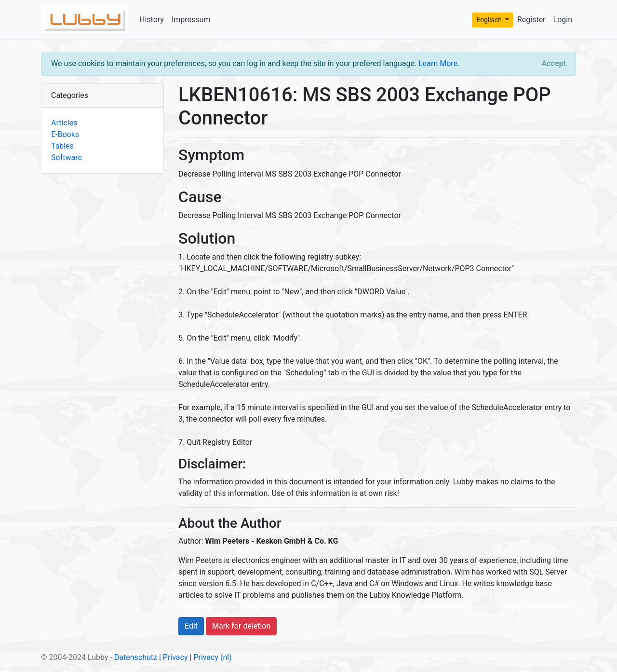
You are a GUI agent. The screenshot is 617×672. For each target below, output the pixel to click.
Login (563, 20)
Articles (64, 123)
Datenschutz (136, 657)
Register (531, 20)
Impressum (191, 20)
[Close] (554, 64)
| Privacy (174, 657)
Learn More (438, 63)
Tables (62, 146)
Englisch (490, 20)
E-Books (65, 134)
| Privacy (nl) (210, 657)
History (152, 20)
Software (67, 158)
